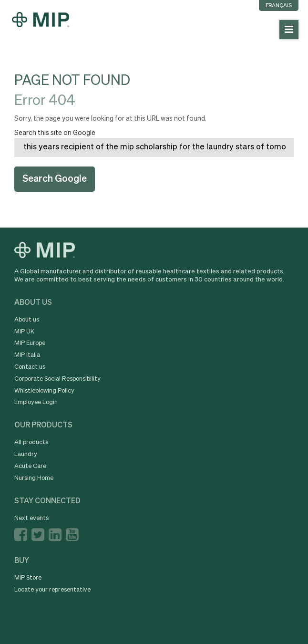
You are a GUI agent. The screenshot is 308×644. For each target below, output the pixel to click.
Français (279, 5)
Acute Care (30, 466)
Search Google (55, 179)
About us (27, 320)
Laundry (26, 454)
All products (31, 442)
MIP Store (28, 578)
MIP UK (24, 332)
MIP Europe (30, 343)
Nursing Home (34, 478)
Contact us (30, 367)
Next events (31, 518)
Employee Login (36, 402)
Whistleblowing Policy (44, 391)
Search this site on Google (55, 133)
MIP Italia (27, 355)
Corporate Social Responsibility (57, 379)
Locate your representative (52, 590)
